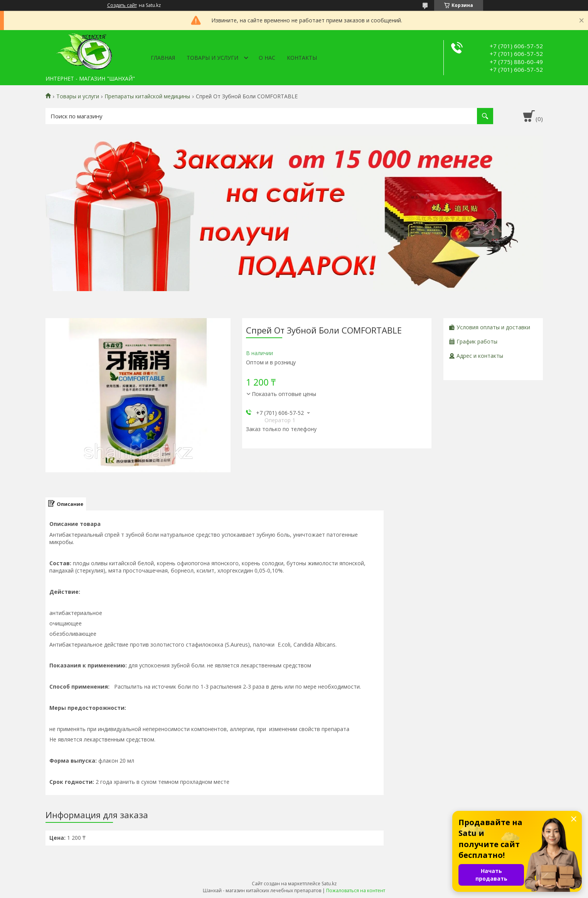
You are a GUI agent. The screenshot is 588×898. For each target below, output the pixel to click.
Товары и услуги (212, 58)
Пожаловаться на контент (356, 890)
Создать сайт (122, 5)
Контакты (302, 58)
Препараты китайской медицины (147, 96)
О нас (267, 58)
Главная (163, 58)
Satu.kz (329, 884)
